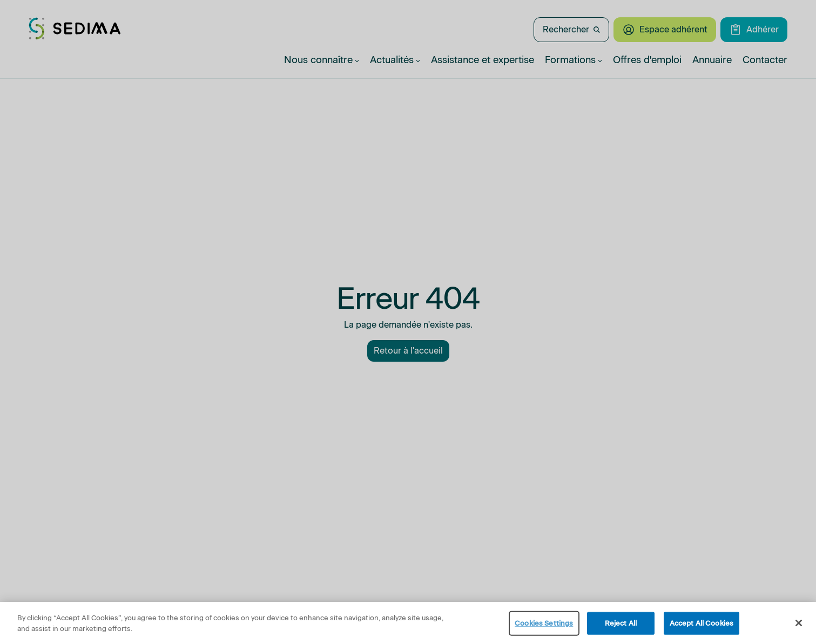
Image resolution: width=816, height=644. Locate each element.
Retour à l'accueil (408, 351)
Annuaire (712, 60)
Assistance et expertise (483, 60)
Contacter (765, 60)
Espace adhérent (665, 30)
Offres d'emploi (647, 60)
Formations (574, 60)
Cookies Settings (544, 626)
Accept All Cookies (702, 626)
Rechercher (571, 29)
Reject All (621, 626)
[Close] (799, 626)
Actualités (395, 60)
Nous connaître (322, 60)
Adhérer (754, 30)
